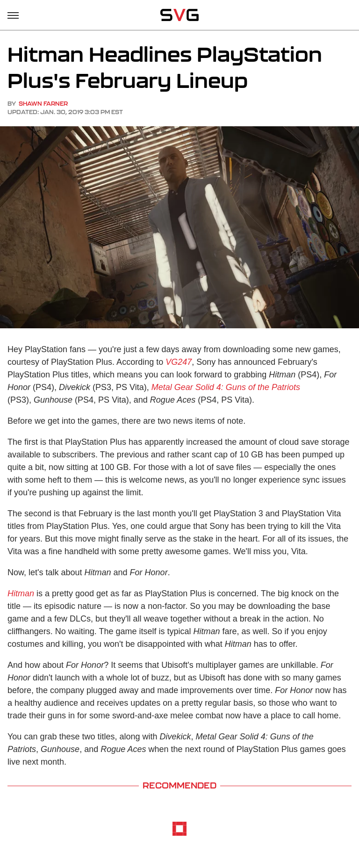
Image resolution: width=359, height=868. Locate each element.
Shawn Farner (43, 104)
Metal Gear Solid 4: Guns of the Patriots (226, 387)
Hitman (21, 593)
